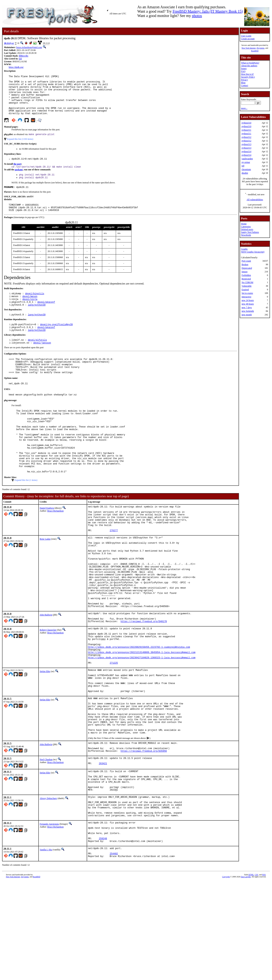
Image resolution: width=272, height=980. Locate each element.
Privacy (245, 80)
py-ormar (246, 162)
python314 (246, 151)
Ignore (245, 272)
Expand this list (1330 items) (20, 148)
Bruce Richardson (55, 547)
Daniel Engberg (47, 544)
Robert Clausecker (48, 689)
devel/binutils (35, 307)
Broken (245, 264)
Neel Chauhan (46, 842)
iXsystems (260, 48)
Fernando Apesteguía (49, 916)
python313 (246, 144)
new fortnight (248, 311)
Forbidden (246, 275)
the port (17, 174)
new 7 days (247, 307)
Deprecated (247, 268)
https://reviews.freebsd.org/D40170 (144, 680)
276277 (114, 572)
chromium (246, 169)
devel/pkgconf (46, 317)
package (19, 180)
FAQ (243, 71)
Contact (245, 85)
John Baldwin (46, 672)
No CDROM (247, 282)
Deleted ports (247, 229)
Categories (246, 227)
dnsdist (245, 173)
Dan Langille (246, 976)
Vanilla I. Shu (46, 946)
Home (244, 224)
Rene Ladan (45, 580)
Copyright (226, 976)
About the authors (249, 66)
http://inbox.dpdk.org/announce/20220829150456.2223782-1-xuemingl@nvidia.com (139, 711)
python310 (246, 123)
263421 (103, 847)
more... (244, 108)
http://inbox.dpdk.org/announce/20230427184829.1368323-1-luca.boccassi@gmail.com (142, 723)
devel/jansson (42, 360)
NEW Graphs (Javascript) (253, 252)
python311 (246, 130)
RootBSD (255, 51)
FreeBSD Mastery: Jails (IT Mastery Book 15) (208, 11)
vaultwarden (247, 159)
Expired (245, 290)
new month (247, 315)
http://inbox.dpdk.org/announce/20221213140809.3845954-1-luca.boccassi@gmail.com (142, 717)
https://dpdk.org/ (16, 68)
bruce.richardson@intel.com (29, 47)
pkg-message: (10, 423)
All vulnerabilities (255, 200)
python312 (246, 137)
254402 (114, 952)
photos (197, 16)
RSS (264, 974)
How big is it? (247, 74)
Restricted (246, 279)
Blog (243, 83)
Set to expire (247, 293)
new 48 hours (248, 304)
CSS (257, 974)
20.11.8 (7, 43)
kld (20, 59)
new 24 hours (248, 300)
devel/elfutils (37, 357)
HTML (251, 974)
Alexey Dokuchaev (48, 886)
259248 (103, 935)
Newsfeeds (246, 235)
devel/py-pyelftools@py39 (56, 341)
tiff (243, 166)
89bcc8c (24, 56)
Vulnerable (247, 286)
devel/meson (30, 311)
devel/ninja (30, 314)
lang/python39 (37, 320)
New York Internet (249, 48)
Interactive (246, 297)
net (13, 43)
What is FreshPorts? (250, 63)
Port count (246, 261)
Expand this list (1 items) (26, 516)
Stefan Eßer (45, 738)
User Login (246, 36)
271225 (114, 730)
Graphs (244, 249)
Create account (248, 39)
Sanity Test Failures (250, 232)
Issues (244, 68)
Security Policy (248, 77)
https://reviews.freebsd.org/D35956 (144, 833)
